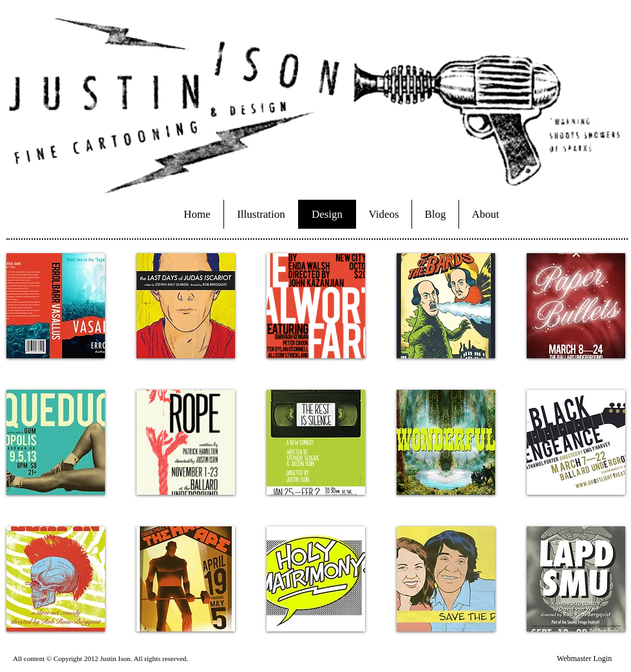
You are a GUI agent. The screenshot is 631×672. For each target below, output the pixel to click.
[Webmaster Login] (584, 658)
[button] (56, 306)
